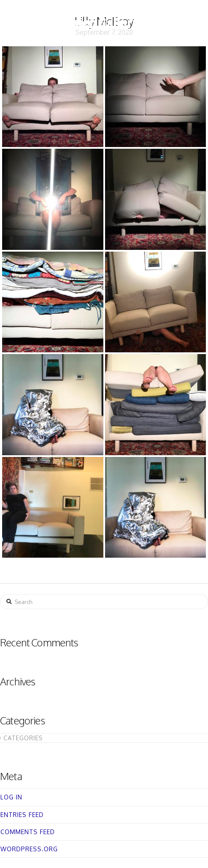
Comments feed (28, 832)
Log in (11, 797)
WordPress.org (29, 849)
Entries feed (22, 815)
